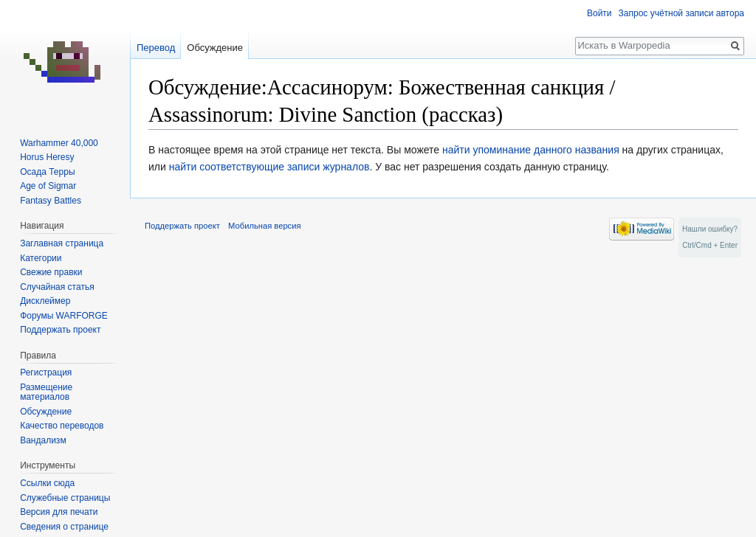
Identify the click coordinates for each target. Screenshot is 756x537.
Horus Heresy (47, 157)
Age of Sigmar (48, 186)
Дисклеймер (45, 301)
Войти (599, 13)
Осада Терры (47, 172)
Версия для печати (59, 512)
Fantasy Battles (51, 201)
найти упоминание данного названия (531, 150)
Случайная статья (57, 287)
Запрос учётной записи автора (681, 13)
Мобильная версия (264, 226)
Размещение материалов (46, 392)
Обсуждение (215, 48)
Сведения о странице (64, 527)
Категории (41, 258)
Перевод (156, 48)
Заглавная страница (62, 243)
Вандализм (43, 440)
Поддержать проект (60, 330)
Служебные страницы (65, 498)
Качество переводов (62, 426)
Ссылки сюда (47, 483)
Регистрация (46, 373)
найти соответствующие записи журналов (269, 167)
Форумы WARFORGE (64, 316)
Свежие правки (51, 272)
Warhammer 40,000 (59, 143)
